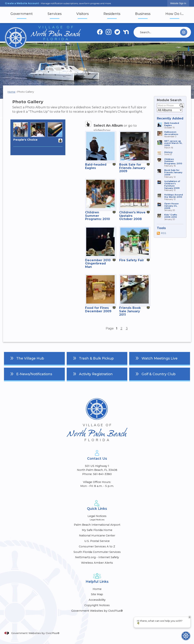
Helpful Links (97, 582)
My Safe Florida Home (97, 530)
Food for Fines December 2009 (98, 309)
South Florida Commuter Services (97, 552)
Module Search (169, 100)
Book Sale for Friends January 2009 (132, 168)
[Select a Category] (170, 110)
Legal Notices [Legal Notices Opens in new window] (97, 516)
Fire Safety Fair (132, 260)
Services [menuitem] (55, 14)
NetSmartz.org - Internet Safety (97, 557)
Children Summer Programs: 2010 (97, 216)
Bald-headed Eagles (96, 166)
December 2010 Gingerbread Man (98, 263)
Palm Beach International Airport (97, 525)
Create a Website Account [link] (22, 3)
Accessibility (97, 600)
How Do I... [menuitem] (174, 14)
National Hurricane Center (97, 536)
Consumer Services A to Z (97, 546)
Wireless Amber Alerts (97, 563)
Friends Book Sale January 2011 (130, 311)
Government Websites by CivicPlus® (97, 611)
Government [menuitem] (22, 14)
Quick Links (97, 509)
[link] (178, 3)
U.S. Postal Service (97, 541)
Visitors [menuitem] (83, 14)
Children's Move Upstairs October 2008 (132, 216)
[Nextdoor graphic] (126, 32)
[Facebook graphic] (100, 32)
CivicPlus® (53, 633)
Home (11, 92)
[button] (184, 32)
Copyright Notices (97, 605)
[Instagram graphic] (109, 32)
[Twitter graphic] (117, 32)
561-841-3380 (102, 474)
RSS (164, 233)
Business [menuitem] (143, 14)
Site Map (97, 594)
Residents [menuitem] (112, 14)
